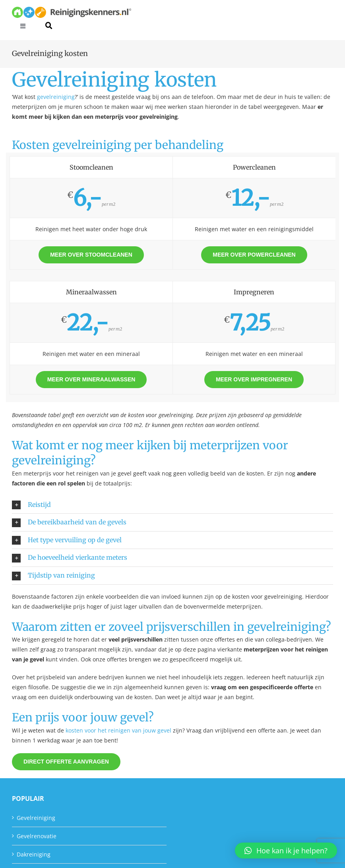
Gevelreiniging (36, 818)
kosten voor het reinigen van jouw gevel (118, 730)
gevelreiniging (56, 97)
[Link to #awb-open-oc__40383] (49, 26)
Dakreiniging (34, 854)
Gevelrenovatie (37, 836)
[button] (172, 505)
